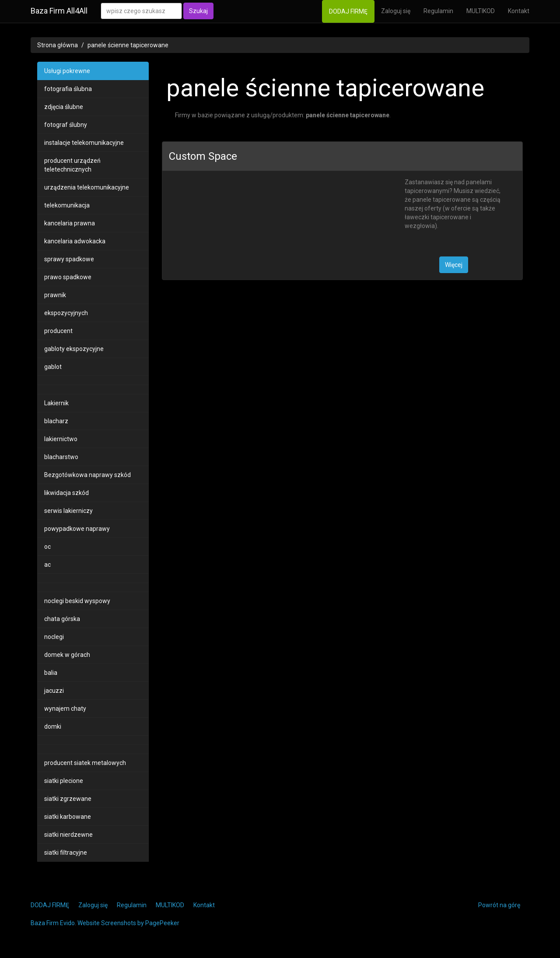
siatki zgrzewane (68, 799)
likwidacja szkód (66, 493)
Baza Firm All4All (59, 11)
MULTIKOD (481, 11)
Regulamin (438, 11)
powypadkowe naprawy (77, 529)
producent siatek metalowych (85, 763)
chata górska (62, 619)
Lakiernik (56, 403)
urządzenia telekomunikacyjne (87, 187)
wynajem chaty (65, 709)
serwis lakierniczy (68, 511)
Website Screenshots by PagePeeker (128, 923)
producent (58, 331)
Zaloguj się (396, 11)
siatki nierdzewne (68, 835)
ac (47, 565)
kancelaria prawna (70, 223)
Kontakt (519, 11)
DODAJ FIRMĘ (348, 11)
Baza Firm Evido (53, 923)
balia (51, 673)
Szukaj (198, 11)
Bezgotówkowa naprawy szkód (87, 475)
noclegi (54, 637)
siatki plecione (64, 781)
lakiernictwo (61, 439)
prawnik (55, 295)
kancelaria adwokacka (75, 241)
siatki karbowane (68, 817)
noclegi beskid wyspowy (77, 601)
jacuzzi (54, 691)
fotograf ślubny (66, 125)
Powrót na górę (499, 905)
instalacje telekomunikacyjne (84, 143)
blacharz (56, 421)
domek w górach (67, 655)
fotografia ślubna (68, 89)
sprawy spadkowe (69, 259)
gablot (53, 367)
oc (47, 547)
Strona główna (58, 45)
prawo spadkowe (68, 277)
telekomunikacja (67, 205)
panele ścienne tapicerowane (128, 45)
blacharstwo (61, 457)
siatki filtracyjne (66, 853)
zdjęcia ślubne (64, 107)
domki (53, 726)
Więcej (454, 265)
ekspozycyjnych (66, 313)
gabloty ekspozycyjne (74, 349)
